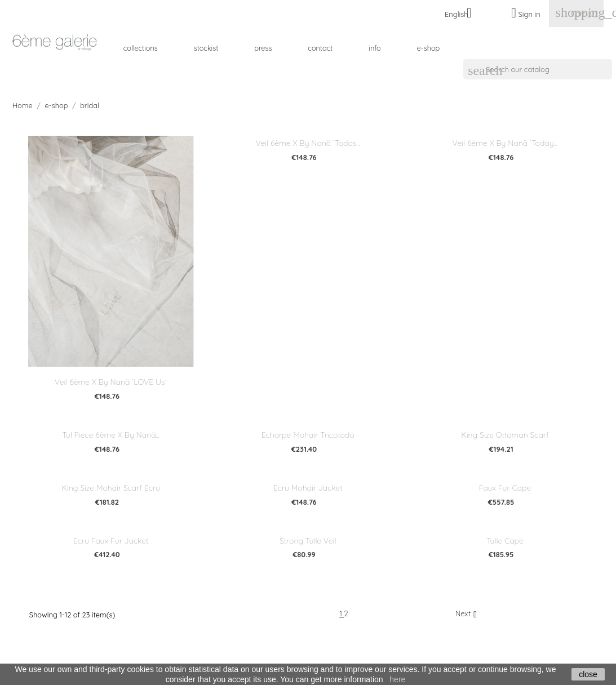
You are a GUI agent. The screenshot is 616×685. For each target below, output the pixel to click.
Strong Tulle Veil (308, 541)
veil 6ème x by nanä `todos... (308, 143)
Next (467, 614)
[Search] (538, 69)
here (397, 679)
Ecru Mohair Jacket (308, 488)
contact (320, 48)
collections (141, 48)
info (375, 48)
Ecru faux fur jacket (111, 541)
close (588, 674)
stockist (206, 48)
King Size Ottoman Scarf (505, 435)
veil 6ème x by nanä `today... (505, 143)
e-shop (429, 48)
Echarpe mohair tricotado (308, 435)
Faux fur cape (505, 488)
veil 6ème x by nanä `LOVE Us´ (111, 382)
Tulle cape (505, 541)
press (263, 48)
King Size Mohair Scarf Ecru (111, 488)
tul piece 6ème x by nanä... (111, 435)
